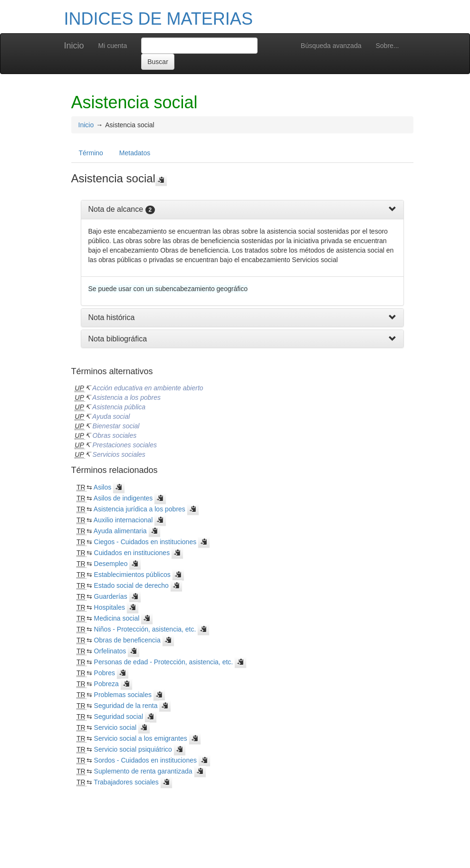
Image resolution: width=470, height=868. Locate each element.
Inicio (74, 46)
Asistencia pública (119, 407)
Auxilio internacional (123, 520)
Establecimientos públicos (132, 575)
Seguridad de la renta (126, 706)
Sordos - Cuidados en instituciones (145, 760)
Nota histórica (112, 317)
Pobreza (106, 684)
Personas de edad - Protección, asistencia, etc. (164, 662)
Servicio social (115, 727)
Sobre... (387, 46)
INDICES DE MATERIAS (158, 19)
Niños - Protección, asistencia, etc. (145, 629)
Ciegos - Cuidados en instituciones (145, 542)
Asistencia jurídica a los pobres (139, 509)
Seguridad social (119, 717)
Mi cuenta (113, 46)
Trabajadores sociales (126, 782)
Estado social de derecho (131, 585)
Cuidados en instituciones (132, 553)
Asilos (102, 487)
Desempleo (111, 564)
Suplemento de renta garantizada (143, 771)
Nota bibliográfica (118, 339)
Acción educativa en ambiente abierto (148, 388)
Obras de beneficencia (127, 640)
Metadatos (135, 153)
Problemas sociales (123, 695)
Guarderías (111, 596)
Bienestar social (116, 426)
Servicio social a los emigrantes (141, 738)
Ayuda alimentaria (120, 531)
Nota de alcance (116, 209)
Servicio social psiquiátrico (133, 749)
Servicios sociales (119, 454)
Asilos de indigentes (123, 498)
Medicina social (117, 618)
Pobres (105, 673)
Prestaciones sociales (125, 445)
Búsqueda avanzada (331, 46)
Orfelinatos (110, 651)
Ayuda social (111, 416)
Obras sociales (115, 435)
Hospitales (110, 607)
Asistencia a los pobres (126, 397)
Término (91, 153)
